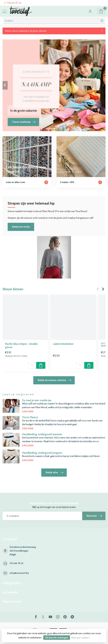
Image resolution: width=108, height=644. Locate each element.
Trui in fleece (30, 417)
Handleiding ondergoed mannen (42, 434)
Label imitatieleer (63, 344)
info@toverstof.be (19, 573)
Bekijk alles (54, 473)
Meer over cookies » (81, 638)
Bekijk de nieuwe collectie (54, 380)
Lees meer (28, 411)
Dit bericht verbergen (57, 638)
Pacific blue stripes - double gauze (21, 345)
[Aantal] (32, 365)
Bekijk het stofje (21, 227)
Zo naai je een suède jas (37, 400)
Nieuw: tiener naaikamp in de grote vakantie (26, 31)
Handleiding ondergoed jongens (42, 453)
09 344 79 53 (16, 563)
